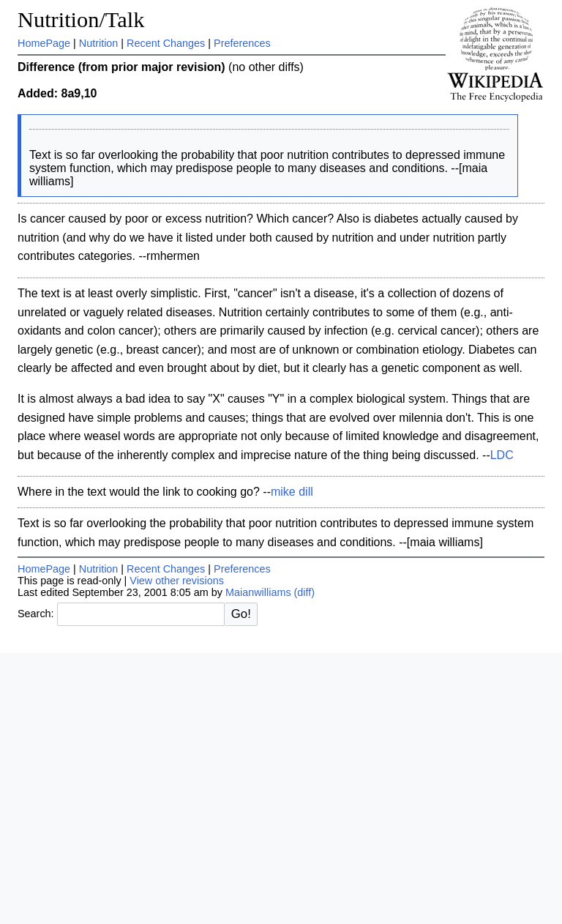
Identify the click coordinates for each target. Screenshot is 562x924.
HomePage (44, 43)
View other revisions (177, 581)
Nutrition (99, 43)
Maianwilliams (258, 592)
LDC (502, 455)
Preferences (242, 43)
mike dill (292, 492)
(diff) (305, 592)
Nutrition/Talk (81, 20)
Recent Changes (166, 43)
